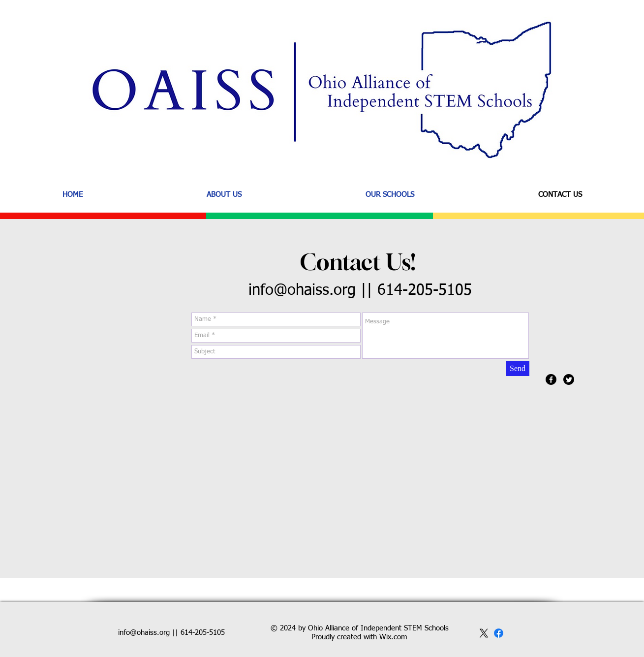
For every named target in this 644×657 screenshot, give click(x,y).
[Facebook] (551, 379)
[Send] (518, 369)
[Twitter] (569, 379)
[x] (484, 633)
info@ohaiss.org (302, 291)
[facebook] (499, 633)
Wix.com (393, 637)
